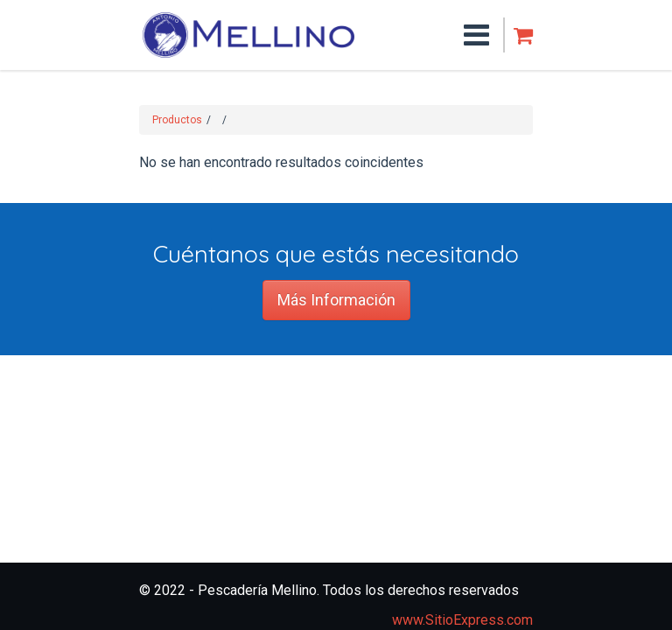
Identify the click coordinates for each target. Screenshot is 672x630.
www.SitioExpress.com (462, 620)
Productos (177, 120)
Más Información (336, 300)
